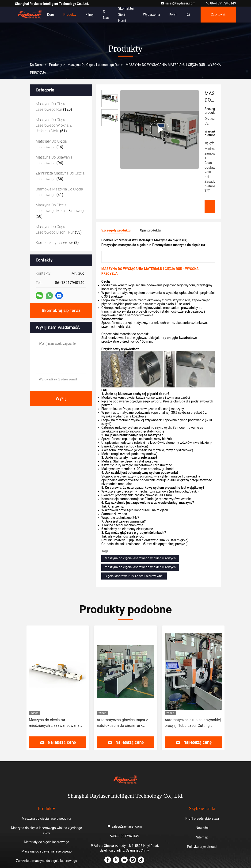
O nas (106, 15)
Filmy (89, 15)
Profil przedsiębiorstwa (202, 819)
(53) (59, 229)
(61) (54, 125)
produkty (55, 65)
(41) (59, 192)
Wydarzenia (152, 15)
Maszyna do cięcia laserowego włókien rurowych (140, 558)
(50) (61, 211)
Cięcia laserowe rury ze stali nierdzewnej (134, 576)
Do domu (37, 65)
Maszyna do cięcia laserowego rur (94, 65)
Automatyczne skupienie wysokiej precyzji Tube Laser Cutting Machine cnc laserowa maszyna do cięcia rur (193, 723)
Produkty (70, 15)
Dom (51, 15)
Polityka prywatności (202, 847)
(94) (54, 160)
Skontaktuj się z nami (126, 15)
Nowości (202, 828)
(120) (54, 107)
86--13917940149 (221, 3)
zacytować (218, 14)
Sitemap (202, 837)
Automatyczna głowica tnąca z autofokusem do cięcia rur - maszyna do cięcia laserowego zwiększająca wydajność (122, 723)
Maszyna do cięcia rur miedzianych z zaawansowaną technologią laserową (54, 723)
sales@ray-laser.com (178, 3)
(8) (57, 243)
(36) (60, 176)
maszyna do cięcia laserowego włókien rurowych (140, 567)
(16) (51, 144)
